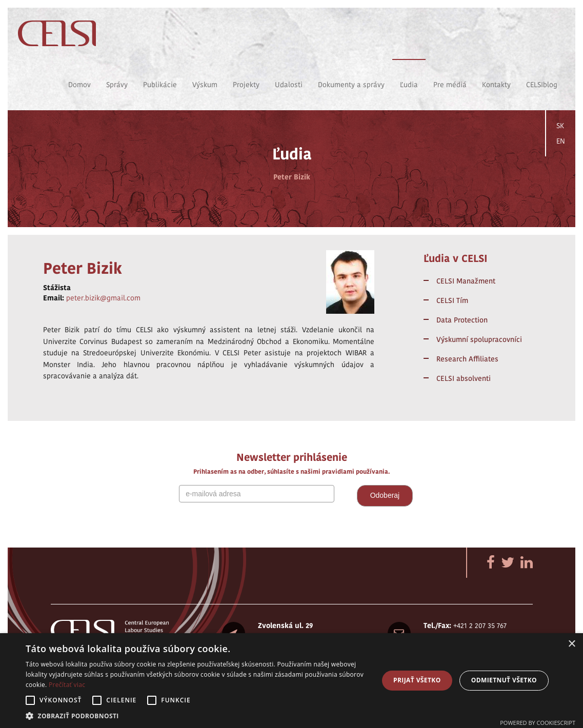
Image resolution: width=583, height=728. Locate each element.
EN (561, 141)
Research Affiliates (467, 359)
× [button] (571, 644)
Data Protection (462, 320)
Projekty (246, 85)
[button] (197, 715)
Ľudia (409, 85)
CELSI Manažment (466, 281)
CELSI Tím (452, 300)
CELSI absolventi (464, 378)
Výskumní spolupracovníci (479, 339)
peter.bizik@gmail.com (103, 298)
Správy (117, 85)
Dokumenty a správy (351, 85)
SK (560, 126)
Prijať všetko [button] (417, 680)
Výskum (205, 85)
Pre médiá (450, 85)
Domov (79, 85)
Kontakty (496, 85)
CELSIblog (542, 85)
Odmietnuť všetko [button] (504, 680)
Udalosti (289, 85)
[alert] (291, 681)
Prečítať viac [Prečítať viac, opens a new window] (67, 685)
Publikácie (160, 85)
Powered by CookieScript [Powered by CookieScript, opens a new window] (538, 723)
